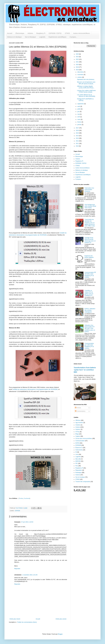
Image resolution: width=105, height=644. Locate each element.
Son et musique (80, 477)
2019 (78, 67)
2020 (78, 65)
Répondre (17, 569)
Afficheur (78, 420)
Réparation (79, 470)
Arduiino (78, 425)
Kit (76, 452)
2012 (78, 141)
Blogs (77, 434)
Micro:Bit (78, 459)
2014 (78, 136)
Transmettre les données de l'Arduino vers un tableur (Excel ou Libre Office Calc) (90, 223)
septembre (81, 104)
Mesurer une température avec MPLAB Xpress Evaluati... (86, 83)
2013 (78, 138)
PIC (77, 463)
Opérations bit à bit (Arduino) (86, 79)
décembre (81, 72)
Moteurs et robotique (14, 37)
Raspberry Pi (41, 33)
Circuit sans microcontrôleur (84, 438)
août (79, 106)
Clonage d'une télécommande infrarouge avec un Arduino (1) (90, 240)
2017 (78, 128)
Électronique (20, 33)
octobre (80, 77)
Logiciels (42, 37)
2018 (78, 70)
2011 (78, 143)
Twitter (21, 498)
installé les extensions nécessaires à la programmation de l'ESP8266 (35, 389)
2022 (78, 59)
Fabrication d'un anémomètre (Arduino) (89, 190)
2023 (78, 57)
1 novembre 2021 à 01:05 (30, 575)
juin (79, 112)
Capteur (78, 436)
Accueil (10, 33)
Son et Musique (30, 37)
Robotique (78, 473)
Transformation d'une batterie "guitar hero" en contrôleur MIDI (85, 370)
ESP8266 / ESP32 (55, 33)
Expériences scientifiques (57, 37)
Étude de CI (79, 448)
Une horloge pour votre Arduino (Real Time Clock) (90, 206)
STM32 (67, 33)
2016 (78, 130)
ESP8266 (18, 511)
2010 (78, 146)
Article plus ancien (61, 619)
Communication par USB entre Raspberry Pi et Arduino (89, 346)
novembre (81, 75)
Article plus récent (15, 619)
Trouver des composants (83, 482)
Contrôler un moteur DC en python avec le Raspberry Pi (89, 293)
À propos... (73, 37)
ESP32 (77, 443)
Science (78, 475)
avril (79, 117)
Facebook (27, 498)
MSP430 (78, 461)
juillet (79, 109)
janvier (80, 125)
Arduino (30, 33)
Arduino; (78, 429)
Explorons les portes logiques (89, 257)
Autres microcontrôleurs (82, 33)
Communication (80, 441)
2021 (78, 62)
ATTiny (77, 432)
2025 (78, 54)
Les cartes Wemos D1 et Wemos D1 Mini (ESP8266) (86, 96)
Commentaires (80, 411)
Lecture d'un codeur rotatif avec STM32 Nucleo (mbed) (86, 91)
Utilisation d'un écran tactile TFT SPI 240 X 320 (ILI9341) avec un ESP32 (90, 329)
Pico (77, 466)
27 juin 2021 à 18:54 (27, 522)
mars (79, 119)
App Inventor (79, 423)
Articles (78, 408)
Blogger (60, 634)
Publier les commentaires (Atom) (27, 622)
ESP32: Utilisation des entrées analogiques (90, 310)
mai (79, 114)
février (79, 122)
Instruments (79, 450)
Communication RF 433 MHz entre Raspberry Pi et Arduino (90, 275)
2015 (78, 133)
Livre (77, 454)
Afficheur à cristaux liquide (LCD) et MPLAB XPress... (86, 87)
